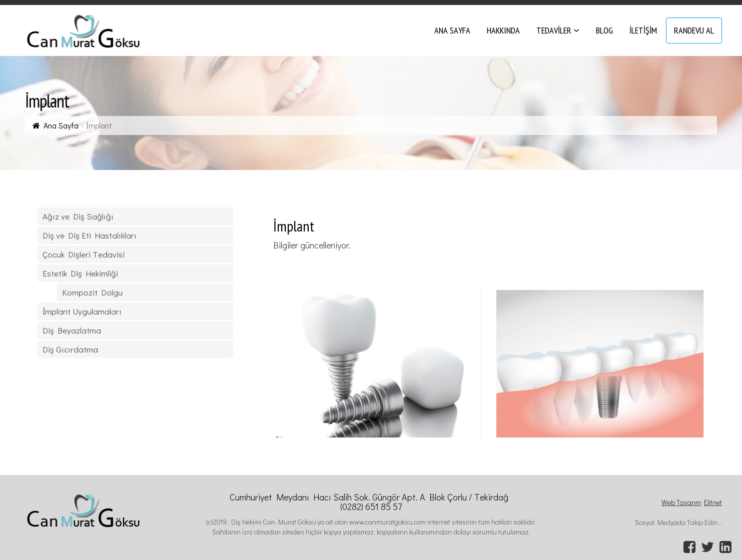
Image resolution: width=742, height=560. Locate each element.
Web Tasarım (681, 502)
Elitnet (713, 502)
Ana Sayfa (61, 125)
